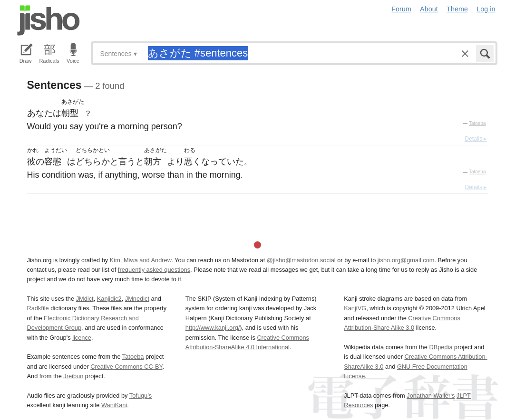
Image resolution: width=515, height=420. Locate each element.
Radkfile (38, 308)
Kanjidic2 (109, 299)
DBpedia (441, 347)
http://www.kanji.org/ (213, 328)
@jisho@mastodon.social (301, 260)
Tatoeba (477, 123)
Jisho (49, 20)
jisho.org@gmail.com (406, 260)
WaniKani (114, 405)
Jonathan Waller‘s (431, 396)
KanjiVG (355, 308)
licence (82, 338)
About (429, 9)
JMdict (85, 299)
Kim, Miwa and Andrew (141, 260)
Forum (401, 9)
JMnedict (137, 299)
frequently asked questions (154, 270)
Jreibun (73, 376)
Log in (486, 9)
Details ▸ (476, 139)
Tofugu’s (141, 396)
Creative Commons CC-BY (126, 367)
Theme (457, 9)
